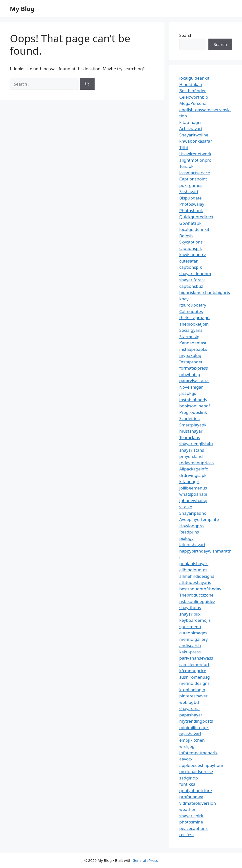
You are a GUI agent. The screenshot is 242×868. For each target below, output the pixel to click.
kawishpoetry (192, 255)
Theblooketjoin (194, 324)
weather (187, 809)
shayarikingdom (195, 274)
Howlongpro (192, 526)
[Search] (87, 84)
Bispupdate (191, 198)
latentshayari (192, 545)
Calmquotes (191, 311)
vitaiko (186, 507)
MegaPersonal (193, 103)
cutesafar (188, 261)
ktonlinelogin (192, 690)
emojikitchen (192, 740)
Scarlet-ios (189, 418)
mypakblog (190, 355)
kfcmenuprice (193, 671)
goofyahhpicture (196, 790)
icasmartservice (195, 173)
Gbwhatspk (190, 223)
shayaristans (192, 450)
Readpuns (189, 532)
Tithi (184, 147)
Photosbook (191, 211)
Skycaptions (191, 242)
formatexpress (194, 368)
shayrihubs (190, 608)
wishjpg (187, 746)
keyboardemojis (195, 620)
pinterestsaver (193, 696)
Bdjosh (186, 236)
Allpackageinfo (194, 469)
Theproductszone (196, 595)
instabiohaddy (193, 400)
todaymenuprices (196, 463)
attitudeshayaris (195, 582)
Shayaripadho (193, 513)
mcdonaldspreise (196, 771)
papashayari (191, 715)
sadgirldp (189, 778)
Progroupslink (193, 412)
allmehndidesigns (197, 576)
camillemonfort (194, 664)
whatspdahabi (193, 494)
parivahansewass (196, 658)
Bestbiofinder (193, 91)
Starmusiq (189, 337)
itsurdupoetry (193, 305)
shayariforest (192, 280)
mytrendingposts (196, 721)
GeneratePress (145, 860)
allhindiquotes (193, 570)
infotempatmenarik (198, 753)
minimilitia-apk (194, 727)
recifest (187, 835)
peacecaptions (193, 828)
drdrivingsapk (193, 475)
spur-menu (190, 627)
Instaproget (191, 362)
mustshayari (191, 431)
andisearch (190, 645)
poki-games (191, 185)
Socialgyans (191, 330)
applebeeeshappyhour (201, 765)
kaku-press (190, 652)
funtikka (187, 784)
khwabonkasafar (196, 141)
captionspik (191, 248)
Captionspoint (193, 179)
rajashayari (190, 734)
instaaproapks (193, 349)
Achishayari (191, 128)
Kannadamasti (193, 343)
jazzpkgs (188, 393)
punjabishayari (194, 564)
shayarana (190, 708)
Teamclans (190, 437)
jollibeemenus (193, 488)
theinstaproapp (194, 318)
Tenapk (186, 166)
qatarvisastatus (194, 381)
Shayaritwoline (194, 135)
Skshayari (189, 191)
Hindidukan (191, 84)
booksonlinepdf (195, 406)
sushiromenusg (195, 677)
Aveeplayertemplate (199, 519)
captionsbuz (191, 286)
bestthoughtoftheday (200, 589)
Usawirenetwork (195, 154)
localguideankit (194, 78)
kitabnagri (189, 481)
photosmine (191, 822)
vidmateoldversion (198, 803)
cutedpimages (193, 633)
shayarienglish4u (196, 444)
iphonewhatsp (193, 501)
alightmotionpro (195, 160)
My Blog (22, 9)
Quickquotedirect (196, 217)
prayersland (191, 456)
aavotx (186, 759)
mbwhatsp (190, 374)
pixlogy (186, 538)
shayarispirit (191, 816)
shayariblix (190, 614)
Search (186, 35)
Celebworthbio (194, 97)
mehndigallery (193, 639)
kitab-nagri (190, 122)
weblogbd (189, 702)
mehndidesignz (194, 683)
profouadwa (191, 797)
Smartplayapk (193, 425)
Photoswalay (192, 204)
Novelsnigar (191, 387)
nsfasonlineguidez (197, 601)
